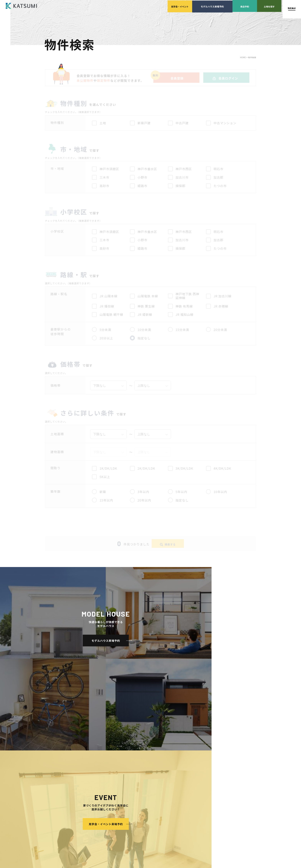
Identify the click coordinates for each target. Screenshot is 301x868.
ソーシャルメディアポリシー (232, 776)
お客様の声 (146, 793)
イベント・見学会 (149, 782)
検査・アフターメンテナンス (198, 770)
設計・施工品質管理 (193, 764)
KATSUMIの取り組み (155, 764)
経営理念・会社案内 (154, 753)
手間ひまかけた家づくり (103, 776)
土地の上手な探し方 (193, 753)
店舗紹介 (222, 753)
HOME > (244, 57)
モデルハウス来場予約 (178, 6)
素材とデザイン (102, 787)
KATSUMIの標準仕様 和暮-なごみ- (112, 782)
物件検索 (95, 753)
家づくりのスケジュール (195, 776)
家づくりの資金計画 (193, 759)
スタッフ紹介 (151, 759)
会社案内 (145, 747)
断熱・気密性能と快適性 (107, 799)
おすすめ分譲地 (98, 770)
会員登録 (95, 759)
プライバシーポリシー (229, 770)
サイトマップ (224, 782)
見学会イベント (138, 6)
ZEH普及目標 (224, 764)
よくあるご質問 (226, 747)
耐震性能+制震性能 (104, 793)
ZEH (96, 810)
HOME (94, 747)
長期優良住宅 (101, 805)
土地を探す (259, 6)
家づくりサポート (188, 747)
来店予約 (218, 6)
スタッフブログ (226, 759)
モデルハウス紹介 (149, 787)
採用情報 (148, 770)
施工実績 (145, 776)
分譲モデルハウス (100, 764)
